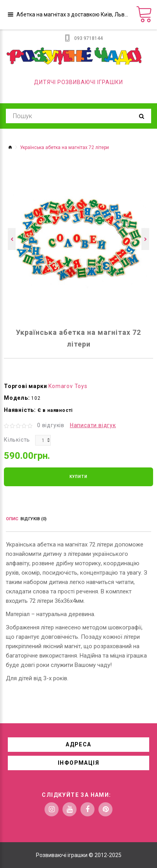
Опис (12, 519)
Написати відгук (93, 425)
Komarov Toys (68, 386)
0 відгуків (51, 425)
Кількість (17, 440)
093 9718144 (88, 38)
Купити (78, 477)
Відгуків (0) (33, 519)
